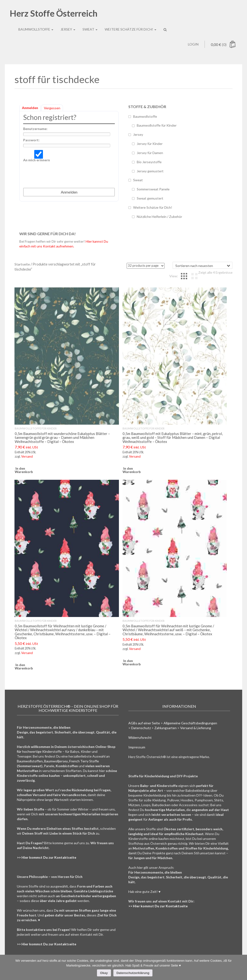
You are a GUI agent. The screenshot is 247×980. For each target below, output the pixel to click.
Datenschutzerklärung (133, 973)
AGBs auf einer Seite (144, 723)
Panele (49, 766)
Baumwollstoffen (30, 761)
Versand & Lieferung (196, 728)
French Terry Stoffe (84, 761)
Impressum (137, 747)
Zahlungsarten (165, 728)
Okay (104, 973)
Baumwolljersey (56, 761)
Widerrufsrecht (140, 737)
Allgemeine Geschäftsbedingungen (190, 723)
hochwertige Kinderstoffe (42, 751)
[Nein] (241, 967)
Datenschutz (141, 728)
